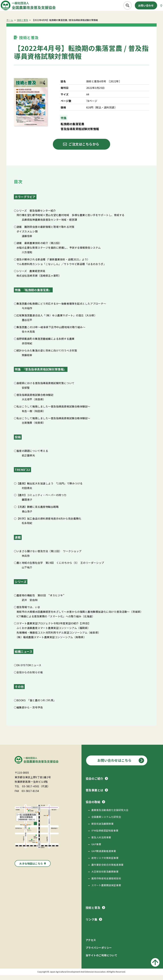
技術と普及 (22, 25)
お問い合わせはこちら (115, 765)
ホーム (10, 25)
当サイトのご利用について (101, 960)
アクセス (91, 945)
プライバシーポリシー (99, 952)
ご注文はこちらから (84, 149)
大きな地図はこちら (31, 868)
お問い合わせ (137, 7)
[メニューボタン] (156, 7)
